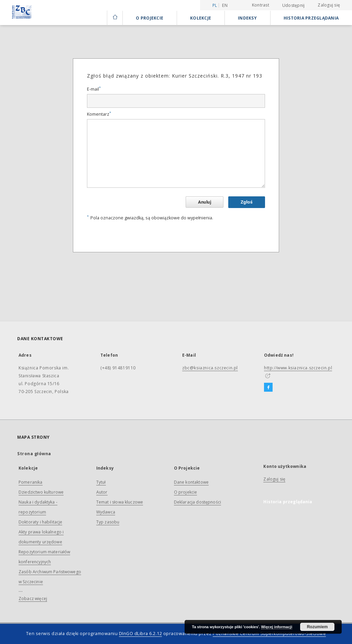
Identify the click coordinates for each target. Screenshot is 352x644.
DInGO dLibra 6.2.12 (141, 634)
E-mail (94, 89)
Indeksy (247, 18)
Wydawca (106, 512)
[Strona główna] (115, 18)
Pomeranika (31, 482)
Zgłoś (247, 202)
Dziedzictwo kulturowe (41, 492)
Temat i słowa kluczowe (120, 502)
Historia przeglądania (311, 18)
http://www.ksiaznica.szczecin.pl (298, 368)
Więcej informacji (277, 627)
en (225, 5)
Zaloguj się (329, 5)
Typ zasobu (108, 522)
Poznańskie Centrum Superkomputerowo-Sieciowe (269, 634)
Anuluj (205, 202)
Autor (102, 492)
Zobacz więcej (33, 599)
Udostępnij (294, 5)
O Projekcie (150, 18)
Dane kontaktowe (191, 482)
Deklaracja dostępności (197, 502)
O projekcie (186, 492)
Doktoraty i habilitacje (40, 522)
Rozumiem (317, 627)
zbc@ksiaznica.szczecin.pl (210, 368)
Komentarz (99, 114)
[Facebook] (268, 388)
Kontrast (261, 5)
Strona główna (34, 454)
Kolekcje (201, 18)
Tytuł (101, 482)
